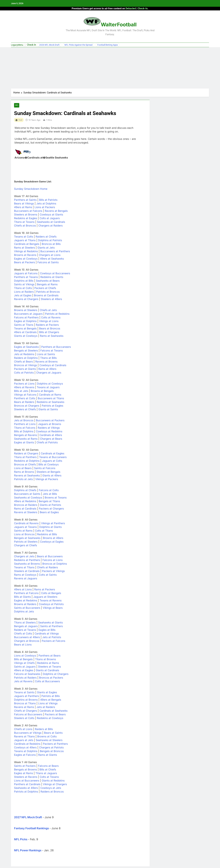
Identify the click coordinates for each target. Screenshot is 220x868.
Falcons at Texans (52, 351)
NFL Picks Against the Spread (78, 45)
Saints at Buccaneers (27, 608)
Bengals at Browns (26, 770)
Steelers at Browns (26, 215)
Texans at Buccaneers (53, 457)
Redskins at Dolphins (27, 461)
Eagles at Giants (24, 443)
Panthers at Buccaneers (56, 347)
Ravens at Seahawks (27, 476)
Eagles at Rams (24, 773)
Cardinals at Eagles (53, 454)
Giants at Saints (48, 409)
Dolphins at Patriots (50, 240)
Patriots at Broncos (48, 292)
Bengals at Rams (47, 285)
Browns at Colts (47, 737)
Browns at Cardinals (46, 296)
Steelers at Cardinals (27, 571)
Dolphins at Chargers (56, 674)
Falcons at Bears (48, 766)
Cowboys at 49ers (25, 748)
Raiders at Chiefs (46, 237)
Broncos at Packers (51, 678)
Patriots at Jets (23, 479)
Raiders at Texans (25, 630)
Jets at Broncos (24, 421)
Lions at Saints (46, 354)
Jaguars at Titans (25, 240)
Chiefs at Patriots (47, 443)
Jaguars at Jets (24, 740)
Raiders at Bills (44, 729)
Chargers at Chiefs (26, 545)
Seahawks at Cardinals (51, 222)
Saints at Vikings (24, 285)
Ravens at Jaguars (26, 579)
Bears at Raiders (24, 402)
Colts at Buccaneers (47, 681)
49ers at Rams (23, 207)
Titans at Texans (24, 222)
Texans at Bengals (25, 329)
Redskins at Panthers (27, 560)
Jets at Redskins (24, 354)
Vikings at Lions (49, 321)
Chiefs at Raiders (47, 568)
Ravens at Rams (24, 707)
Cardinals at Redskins (27, 744)
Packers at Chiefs (45, 288)
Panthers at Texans (26, 277)
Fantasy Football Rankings (31, 828)
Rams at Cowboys (25, 575)
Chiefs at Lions (23, 729)
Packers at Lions (24, 384)
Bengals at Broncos (52, 751)
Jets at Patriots (52, 637)
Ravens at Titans (24, 737)
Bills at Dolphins (24, 432)
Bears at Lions (23, 645)
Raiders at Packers (47, 325)
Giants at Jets (46, 248)
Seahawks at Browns (27, 564)
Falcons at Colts (49, 490)
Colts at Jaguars (50, 218)
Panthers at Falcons (26, 593)
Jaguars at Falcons (26, 274)
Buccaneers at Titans (51, 398)
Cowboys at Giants (51, 215)
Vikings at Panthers (53, 523)
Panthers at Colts (25, 398)
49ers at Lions (23, 590)
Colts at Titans (44, 531)
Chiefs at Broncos (25, 226)
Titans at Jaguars (46, 773)
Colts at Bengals (51, 593)
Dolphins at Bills (24, 281)
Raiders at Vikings (49, 428)
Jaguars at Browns (50, 424)
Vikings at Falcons (25, 395)
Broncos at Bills (51, 244)
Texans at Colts (24, 237)
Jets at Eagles (23, 296)
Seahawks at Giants (50, 623)
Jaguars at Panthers (27, 696)
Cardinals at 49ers (51, 435)
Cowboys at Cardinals (53, 365)
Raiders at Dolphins (26, 358)
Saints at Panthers (51, 626)
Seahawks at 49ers (26, 788)
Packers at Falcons (53, 641)
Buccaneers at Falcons (28, 211)
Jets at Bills (50, 494)
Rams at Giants (48, 755)
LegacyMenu (17, 45)
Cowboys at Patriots (51, 604)
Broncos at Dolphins (55, 564)
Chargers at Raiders (50, 226)
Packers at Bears (55, 715)
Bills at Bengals (23, 659)
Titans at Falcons (25, 428)
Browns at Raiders (25, 604)
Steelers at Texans (50, 667)
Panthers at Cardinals (27, 784)
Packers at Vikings (53, 571)
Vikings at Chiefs (24, 663)
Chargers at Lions (50, 255)
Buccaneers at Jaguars (28, 314)
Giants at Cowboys (26, 336)
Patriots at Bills (51, 696)
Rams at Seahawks (52, 336)
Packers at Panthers (55, 744)
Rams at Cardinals (25, 509)
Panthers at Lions (25, 424)
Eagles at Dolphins (25, 321)
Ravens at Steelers (26, 512)
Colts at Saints (48, 575)
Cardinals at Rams (50, 395)
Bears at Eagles (49, 512)
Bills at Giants (22, 597)
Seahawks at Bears (48, 281)
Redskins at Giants (52, 277)
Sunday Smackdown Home (31, 189)
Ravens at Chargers (26, 299)
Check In (31, 45)
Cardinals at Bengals (27, 244)
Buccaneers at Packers (50, 421)
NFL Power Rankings (28, 850)
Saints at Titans (24, 325)
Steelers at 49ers (51, 299)
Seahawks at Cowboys (28, 498)
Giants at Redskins (53, 781)
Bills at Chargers (49, 332)
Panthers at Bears (50, 656)
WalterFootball (119, 25)
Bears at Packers (25, 262)
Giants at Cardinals (47, 670)
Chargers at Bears (51, 439)
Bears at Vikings (24, 204)
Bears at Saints (53, 733)
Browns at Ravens (25, 255)
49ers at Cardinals (25, 332)
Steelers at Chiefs (25, 409)
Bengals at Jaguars (26, 626)
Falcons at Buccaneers (28, 715)
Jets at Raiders (46, 707)
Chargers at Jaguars (49, 373)
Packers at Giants (25, 369)
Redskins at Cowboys (50, 718)
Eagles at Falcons (25, 755)
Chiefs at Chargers (26, 711)
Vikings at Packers (47, 479)
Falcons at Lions (53, 560)
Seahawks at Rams (26, 439)
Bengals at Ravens (26, 435)
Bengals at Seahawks (27, 538)
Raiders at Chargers (26, 454)
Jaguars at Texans (25, 527)
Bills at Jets (21, 391)
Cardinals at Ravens (26, 523)
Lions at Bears (23, 468)
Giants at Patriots (50, 505)
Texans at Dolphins (26, 751)
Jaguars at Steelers (45, 597)
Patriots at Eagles (52, 406)
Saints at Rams (23, 531)
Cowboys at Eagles (52, 542)
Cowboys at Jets (51, 788)
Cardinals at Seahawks (53, 711)
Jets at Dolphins (46, 204)
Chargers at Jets (24, 557)
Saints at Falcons (45, 468)
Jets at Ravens (23, 681)
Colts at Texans (49, 777)
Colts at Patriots (24, 373)
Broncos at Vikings (26, 365)
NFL (17, 105)
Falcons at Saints (48, 262)
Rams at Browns (24, 472)
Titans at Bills (48, 358)
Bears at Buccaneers (50, 557)
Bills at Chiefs (48, 770)
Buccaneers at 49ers (27, 637)
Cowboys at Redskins (49, 432)
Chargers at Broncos (27, 641)
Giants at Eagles (47, 693)
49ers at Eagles (24, 670)
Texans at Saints (24, 693)
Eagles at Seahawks (26, 347)
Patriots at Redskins (57, 314)
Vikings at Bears (53, 608)
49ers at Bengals (51, 700)
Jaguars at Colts (52, 461)
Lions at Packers (45, 207)
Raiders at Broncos (52, 792)
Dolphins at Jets (24, 612)
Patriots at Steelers (26, 542)
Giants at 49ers (52, 476)
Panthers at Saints (25, 200)
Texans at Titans (24, 568)
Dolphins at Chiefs (25, 490)
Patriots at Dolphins (26, 792)
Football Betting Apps (108, 45)
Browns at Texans (56, 498)
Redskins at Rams (48, 663)
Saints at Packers (25, 766)
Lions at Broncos (24, 534)
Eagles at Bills (47, 630)
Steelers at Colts (24, 718)
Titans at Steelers (25, 623)
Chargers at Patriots (51, 748)
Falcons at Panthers (26, 318)
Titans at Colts (23, 288)
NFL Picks (21, 839)
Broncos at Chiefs (25, 465)
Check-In (143, 8)
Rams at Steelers (25, 248)
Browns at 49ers (53, 538)
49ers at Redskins (25, 501)
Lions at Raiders (24, 292)
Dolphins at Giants (50, 527)
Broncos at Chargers (27, 406)
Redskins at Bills (47, 534)
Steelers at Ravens (26, 777)
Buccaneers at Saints (27, 494)
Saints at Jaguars (25, 667)
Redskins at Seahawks (50, 402)
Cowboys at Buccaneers (55, 274)
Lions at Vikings (48, 704)
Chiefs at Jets (48, 310)
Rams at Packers (45, 590)
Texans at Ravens (51, 601)
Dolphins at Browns (26, 700)
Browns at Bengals (42, 391)
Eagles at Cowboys (26, 259)
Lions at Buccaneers (27, 781)
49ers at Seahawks (52, 259)
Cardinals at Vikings (47, 634)
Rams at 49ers (47, 369)
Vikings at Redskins (26, 251)
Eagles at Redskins (26, 601)
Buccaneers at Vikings (28, 733)
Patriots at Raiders (25, 678)
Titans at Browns (46, 659)
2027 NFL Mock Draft (28, 817)
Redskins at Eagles (26, 218)
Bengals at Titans (49, 501)
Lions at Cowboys (25, 656)
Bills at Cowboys (49, 465)
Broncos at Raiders (26, 505)
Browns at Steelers (26, 310)
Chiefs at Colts (23, 634)
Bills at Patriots (48, 200)
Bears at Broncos (50, 329)
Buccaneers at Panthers (55, 251)
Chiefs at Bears (23, 362)
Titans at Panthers (25, 457)
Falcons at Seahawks (27, 674)
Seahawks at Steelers (49, 740)
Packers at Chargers (51, 509)
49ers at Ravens (24, 387)
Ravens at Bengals (56, 211)
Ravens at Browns (46, 362)
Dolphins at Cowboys (50, 384)
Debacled (131, 8)
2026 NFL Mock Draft (49, 45)
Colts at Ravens (51, 318)
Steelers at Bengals (48, 472)
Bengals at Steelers (26, 351)
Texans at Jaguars (48, 387)
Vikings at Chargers (55, 784)
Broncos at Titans (25, 704)
